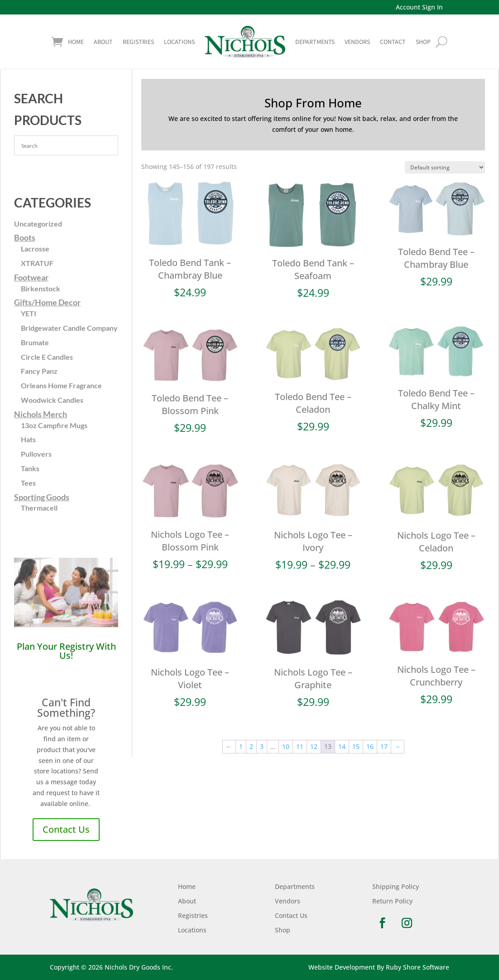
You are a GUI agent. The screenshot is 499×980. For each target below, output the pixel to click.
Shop (283, 930)
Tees (28, 483)
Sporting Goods (42, 497)
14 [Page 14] (342, 746)
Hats (28, 439)
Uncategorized (38, 224)
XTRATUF (37, 263)
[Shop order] (445, 167)
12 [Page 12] (314, 746)
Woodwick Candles (52, 400)
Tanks (30, 468)
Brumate (35, 342)
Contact (393, 42)
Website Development (342, 967)
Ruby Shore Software (417, 967)
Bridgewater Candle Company (69, 328)
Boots (25, 237)
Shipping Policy (396, 886)
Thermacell (39, 508)
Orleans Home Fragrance (61, 385)
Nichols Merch (41, 414)
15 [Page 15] (356, 746)
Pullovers (36, 454)
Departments (315, 42)
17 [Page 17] (384, 746)
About (103, 42)
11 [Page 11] (300, 746)
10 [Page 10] (286, 746)
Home (76, 42)
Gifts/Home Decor (47, 302)
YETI (29, 313)
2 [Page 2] (251, 746)
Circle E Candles (47, 357)
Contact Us (66, 829)
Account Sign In (419, 7)
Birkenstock (41, 288)
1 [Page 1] (241, 746)
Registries (138, 42)
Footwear (31, 277)
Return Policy (392, 901)
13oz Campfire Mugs (54, 425)
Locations (179, 42)
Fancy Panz (39, 371)
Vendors (357, 42)
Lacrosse (35, 249)
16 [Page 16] (370, 746)
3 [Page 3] (262, 746)
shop (423, 42)
